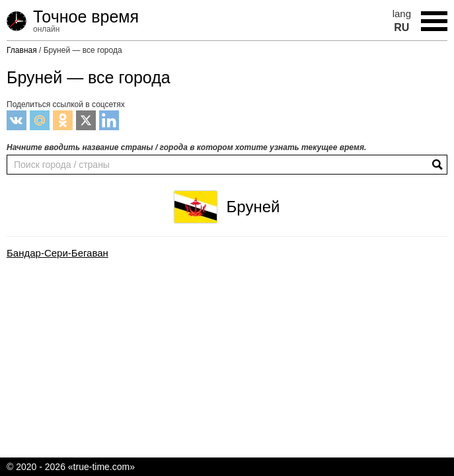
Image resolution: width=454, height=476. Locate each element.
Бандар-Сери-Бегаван (57, 253)
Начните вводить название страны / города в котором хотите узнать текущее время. (186, 147)
